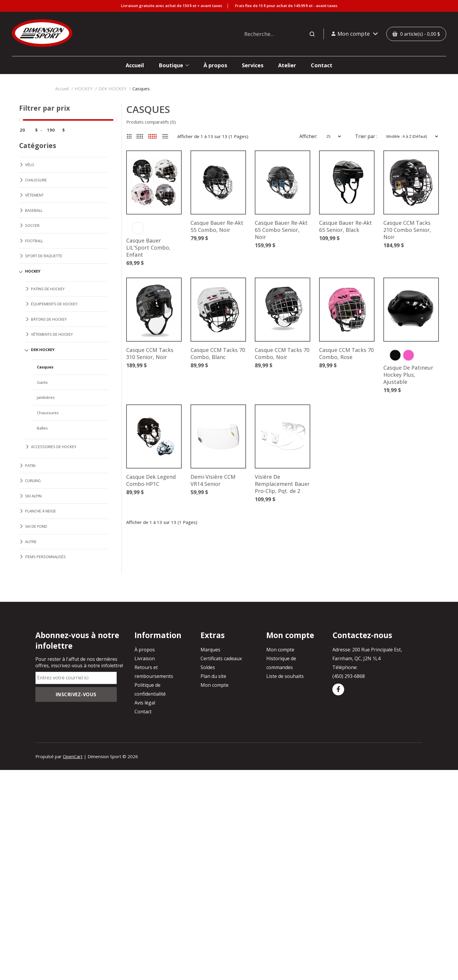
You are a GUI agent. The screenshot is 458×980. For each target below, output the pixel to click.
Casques (141, 89)
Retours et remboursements (154, 672)
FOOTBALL (34, 241)
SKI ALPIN (33, 496)
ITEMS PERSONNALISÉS (45, 557)
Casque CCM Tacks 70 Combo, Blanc (218, 353)
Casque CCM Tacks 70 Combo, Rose (346, 353)
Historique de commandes (281, 663)
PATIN (30, 466)
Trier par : (366, 136)
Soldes (208, 667)
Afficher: (308, 136)
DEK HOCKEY (113, 89)
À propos (145, 650)
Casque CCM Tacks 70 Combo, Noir (282, 353)
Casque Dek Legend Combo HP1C (151, 480)
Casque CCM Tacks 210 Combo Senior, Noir (407, 230)
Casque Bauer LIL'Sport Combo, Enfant (148, 248)
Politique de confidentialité (150, 689)
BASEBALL (34, 210)
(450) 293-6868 (349, 676)
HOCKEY (84, 89)
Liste (165, 136)
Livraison (145, 658)
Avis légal (145, 703)
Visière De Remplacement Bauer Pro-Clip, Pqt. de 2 (282, 484)
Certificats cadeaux (221, 658)
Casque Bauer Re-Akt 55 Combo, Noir (217, 226)
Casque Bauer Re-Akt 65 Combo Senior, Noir (281, 230)
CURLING (33, 481)
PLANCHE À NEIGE (41, 511)
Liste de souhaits (285, 676)
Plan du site (213, 676)
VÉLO (30, 165)
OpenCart (73, 756)
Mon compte (215, 685)
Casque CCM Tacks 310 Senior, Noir (150, 353)
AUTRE (31, 542)
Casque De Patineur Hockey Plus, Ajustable (408, 375)
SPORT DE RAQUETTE (44, 256)
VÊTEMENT (34, 195)
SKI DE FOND (36, 526)
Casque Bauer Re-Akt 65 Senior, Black (345, 226)
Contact (143, 712)
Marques (210, 650)
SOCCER (32, 225)
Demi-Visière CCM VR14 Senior (213, 480)
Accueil (62, 89)
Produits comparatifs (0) (151, 122)
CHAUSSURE (36, 180)
